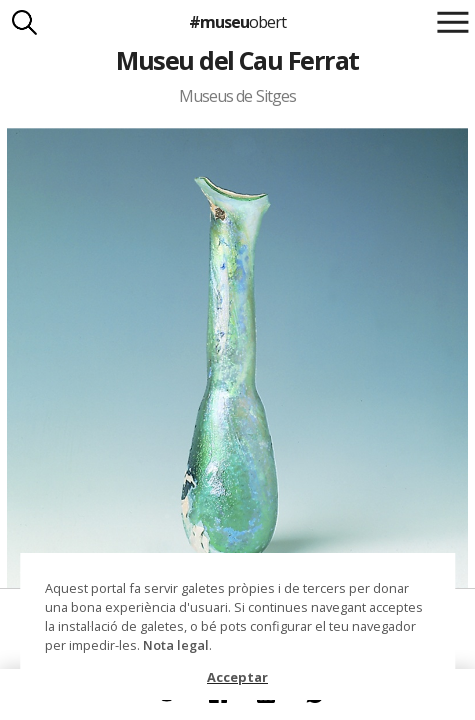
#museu (237, 22)
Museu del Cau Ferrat (237, 60)
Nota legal (176, 645)
